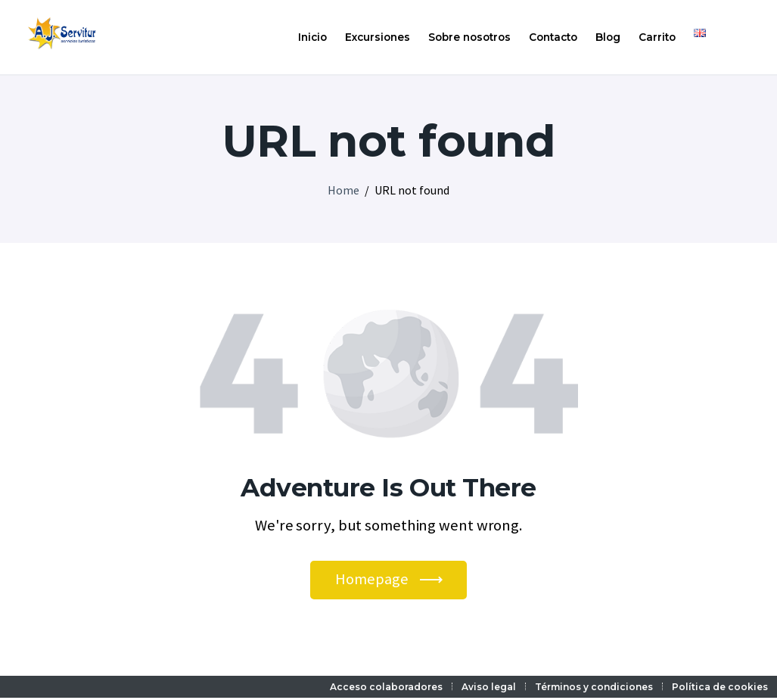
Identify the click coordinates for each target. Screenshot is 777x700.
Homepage (372, 580)
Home (343, 190)
